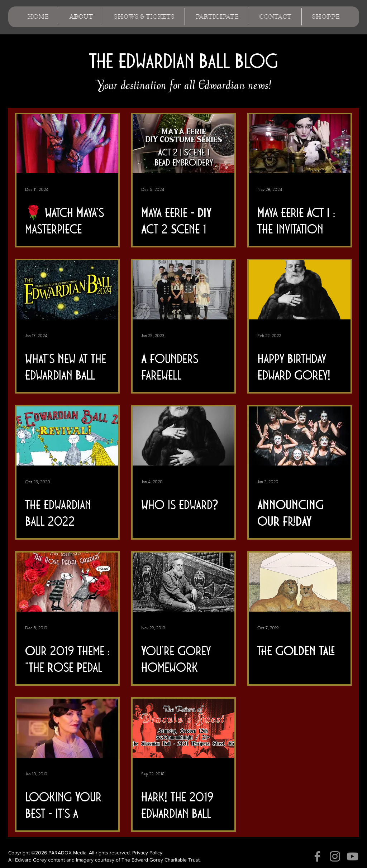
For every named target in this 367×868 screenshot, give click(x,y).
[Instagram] (335, 856)
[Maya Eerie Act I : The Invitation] (300, 144)
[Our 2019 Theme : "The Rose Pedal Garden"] (67, 582)
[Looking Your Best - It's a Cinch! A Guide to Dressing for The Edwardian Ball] (67, 728)
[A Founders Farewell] (183, 290)
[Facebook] (317, 856)
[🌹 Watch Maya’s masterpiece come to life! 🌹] (67, 144)
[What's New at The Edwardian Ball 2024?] (67, 290)
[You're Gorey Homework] (183, 582)
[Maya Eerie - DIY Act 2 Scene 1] (183, 144)
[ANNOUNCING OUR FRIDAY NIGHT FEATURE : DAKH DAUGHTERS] (300, 436)
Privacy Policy (147, 853)
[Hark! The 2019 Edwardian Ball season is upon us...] (183, 728)
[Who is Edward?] (183, 436)
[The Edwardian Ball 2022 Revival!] (67, 436)
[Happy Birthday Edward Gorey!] (300, 290)
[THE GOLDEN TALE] (300, 582)
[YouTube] (352, 856)
